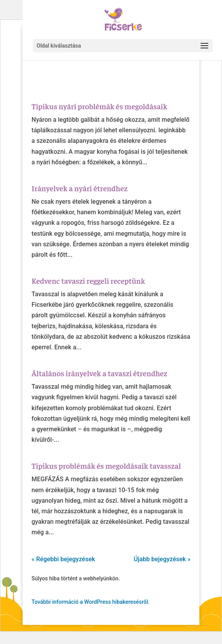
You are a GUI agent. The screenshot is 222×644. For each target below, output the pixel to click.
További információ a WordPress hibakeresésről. (91, 602)
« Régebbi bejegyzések (63, 559)
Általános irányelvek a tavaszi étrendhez (99, 373)
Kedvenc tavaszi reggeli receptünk (88, 280)
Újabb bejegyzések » (162, 559)
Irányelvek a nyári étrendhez (80, 188)
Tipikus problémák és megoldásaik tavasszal (106, 465)
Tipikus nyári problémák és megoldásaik (99, 106)
